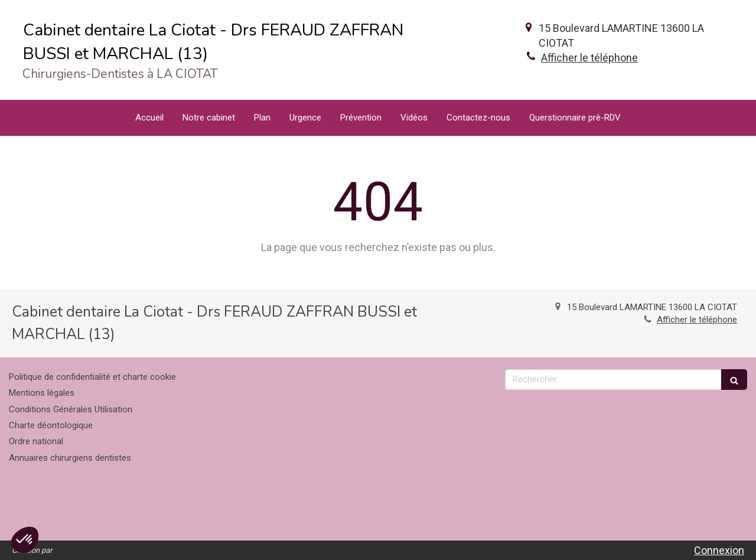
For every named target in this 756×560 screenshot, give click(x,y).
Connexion (719, 550)
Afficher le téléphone (589, 58)
